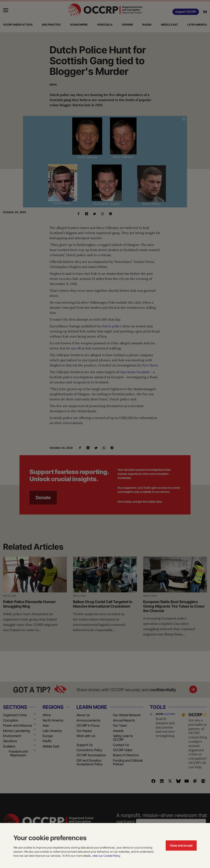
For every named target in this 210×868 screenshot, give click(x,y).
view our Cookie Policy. (106, 856)
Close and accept (181, 845)
